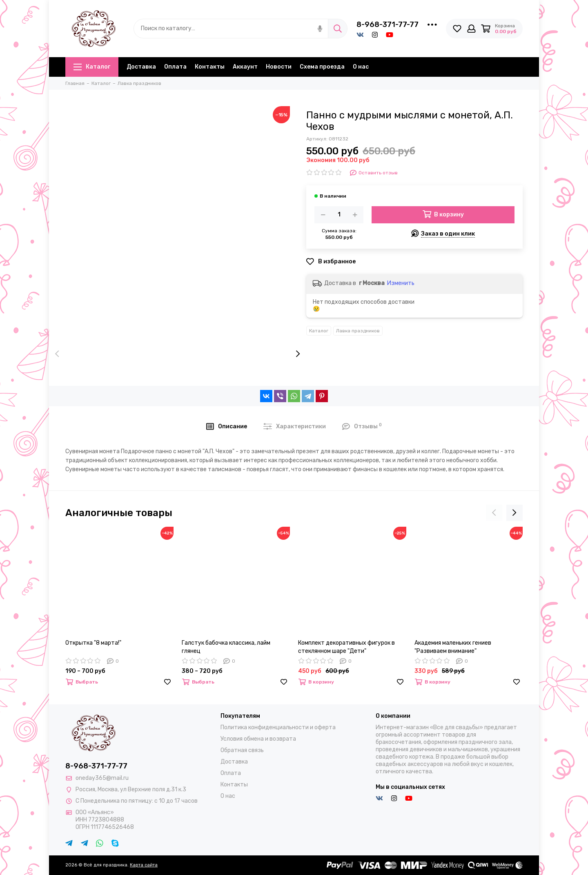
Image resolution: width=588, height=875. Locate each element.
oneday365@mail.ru (102, 778)
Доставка (141, 67)
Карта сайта (144, 865)
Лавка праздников (358, 331)
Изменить (401, 283)
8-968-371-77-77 (388, 24)
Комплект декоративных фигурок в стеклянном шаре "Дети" (346, 647)
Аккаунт (245, 67)
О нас (361, 67)
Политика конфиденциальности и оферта (278, 727)
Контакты (210, 67)
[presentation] (57, 354)
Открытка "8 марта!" (93, 643)
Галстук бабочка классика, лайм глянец (226, 647)
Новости (279, 67)
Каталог (92, 67)
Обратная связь (242, 750)
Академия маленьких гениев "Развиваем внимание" (453, 647)
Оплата (175, 67)
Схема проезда (322, 67)
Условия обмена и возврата (258, 739)
